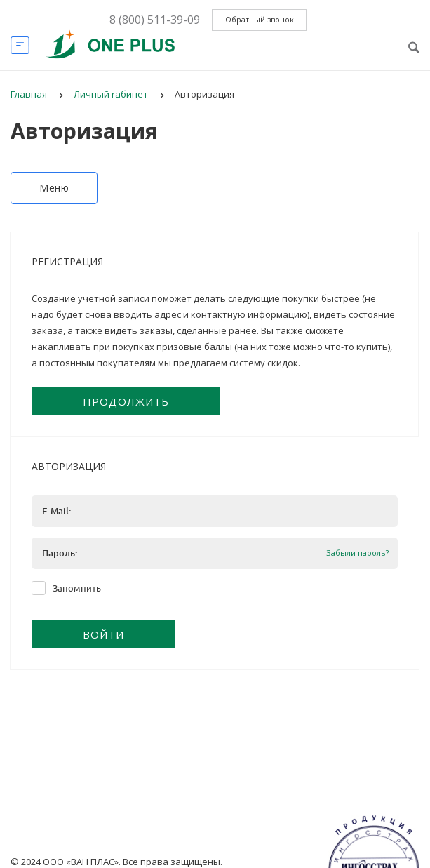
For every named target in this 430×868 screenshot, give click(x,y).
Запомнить (77, 588)
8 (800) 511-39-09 (155, 20)
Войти (103, 634)
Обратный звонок (260, 19)
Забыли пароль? (357, 553)
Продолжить (126, 401)
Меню (54, 188)
